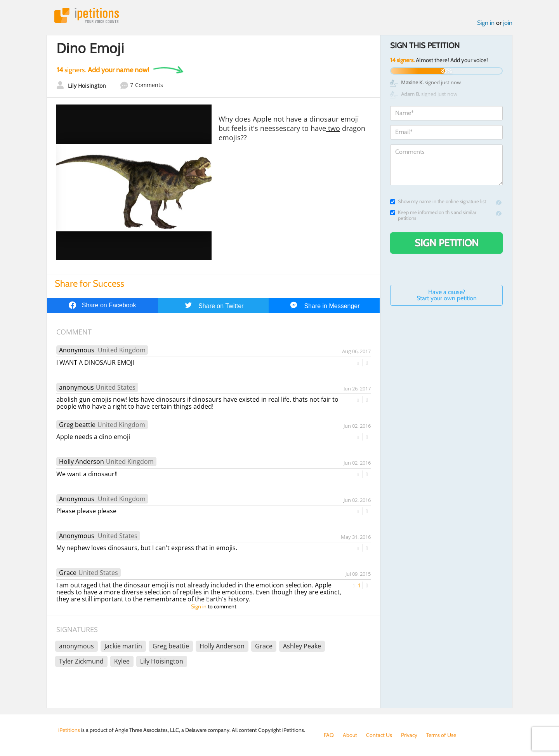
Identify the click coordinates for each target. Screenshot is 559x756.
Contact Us (379, 735)
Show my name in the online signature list (438, 201)
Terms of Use (441, 735)
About (350, 735)
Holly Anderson (82, 462)
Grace (68, 573)
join (508, 23)
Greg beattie (77, 425)
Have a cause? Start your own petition (447, 295)
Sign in (486, 23)
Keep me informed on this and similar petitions (433, 215)
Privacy (409, 735)
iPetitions (87, 15)
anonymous (76, 387)
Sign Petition (447, 243)
